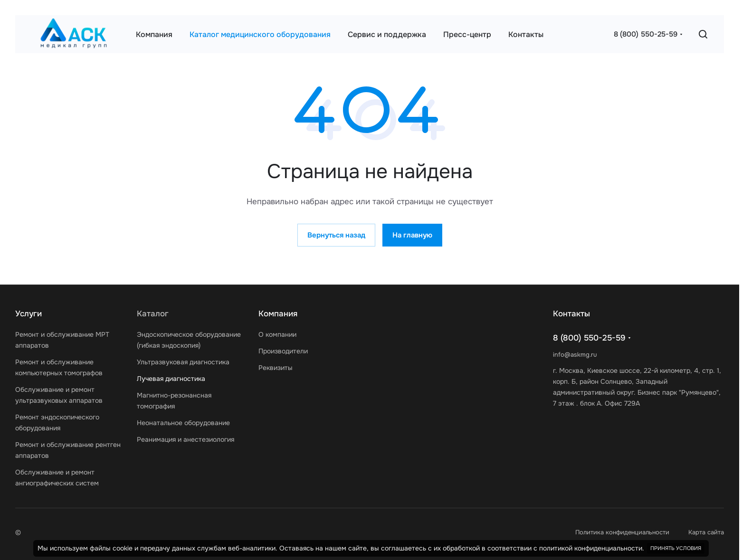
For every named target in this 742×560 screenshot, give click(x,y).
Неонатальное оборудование (183, 423)
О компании (277, 334)
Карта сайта (706, 532)
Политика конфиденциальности (622, 532)
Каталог (153, 314)
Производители (283, 351)
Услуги (29, 314)
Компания (278, 314)
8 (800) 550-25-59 (646, 34)
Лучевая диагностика (171, 379)
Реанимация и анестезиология (185, 439)
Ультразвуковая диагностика (183, 362)
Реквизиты (276, 368)
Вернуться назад (336, 235)
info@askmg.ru (575, 355)
